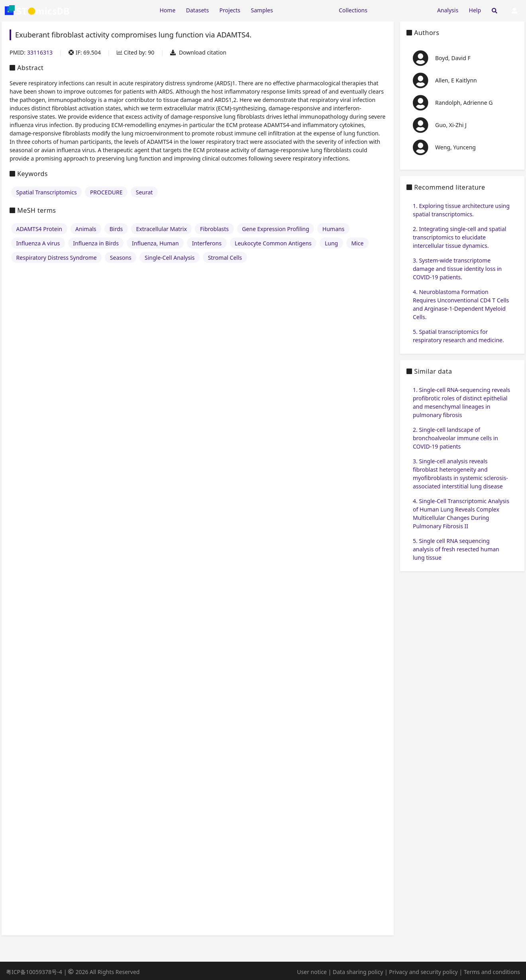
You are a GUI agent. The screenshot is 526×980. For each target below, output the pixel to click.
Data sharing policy (358, 972)
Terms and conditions (492, 972)
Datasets (197, 10)
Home (167, 10)
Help (475, 10)
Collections (353, 10)
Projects (230, 10)
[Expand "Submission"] (402, 10)
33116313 (40, 52)
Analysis (448, 10)
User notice (312, 972)
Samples (262, 10)
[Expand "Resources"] (306, 10)
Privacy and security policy (423, 972)
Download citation (198, 52)
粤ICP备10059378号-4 (34, 972)
